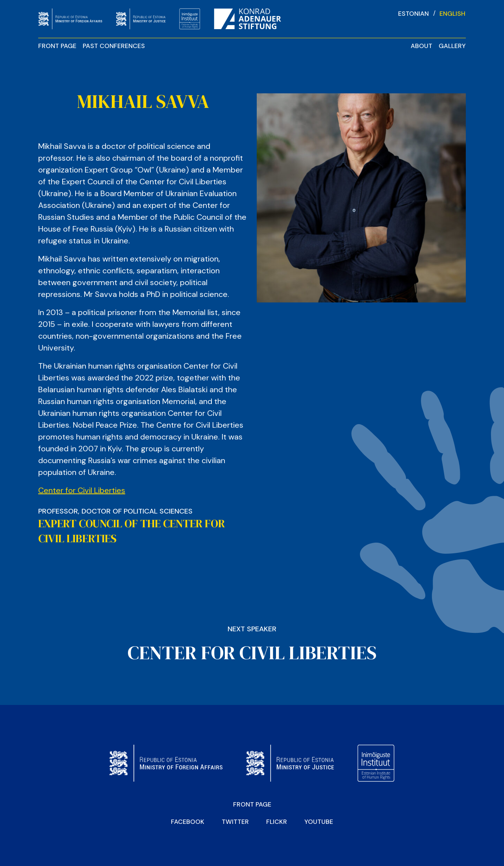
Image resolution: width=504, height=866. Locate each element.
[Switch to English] (452, 13)
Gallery (452, 46)
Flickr (277, 822)
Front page (57, 46)
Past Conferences (114, 46)
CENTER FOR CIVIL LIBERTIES (252, 653)
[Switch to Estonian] (413, 13)
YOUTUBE (319, 822)
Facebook (188, 822)
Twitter (235, 822)
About (422, 46)
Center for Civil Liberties (82, 490)
